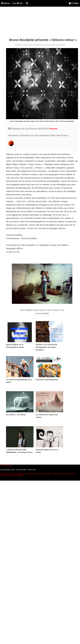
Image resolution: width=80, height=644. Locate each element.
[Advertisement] (40, 23)
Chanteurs (12, 476)
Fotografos (29, 474)
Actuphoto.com (8, 466)
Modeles (20, 476)
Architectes (71, 474)
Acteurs (3, 476)
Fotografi (38, 474)
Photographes (6, 474)
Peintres (56, 474)
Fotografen (47, 474)
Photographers (18, 474)
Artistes (63, 474)
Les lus (17, 3)
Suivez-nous (32, 470)
